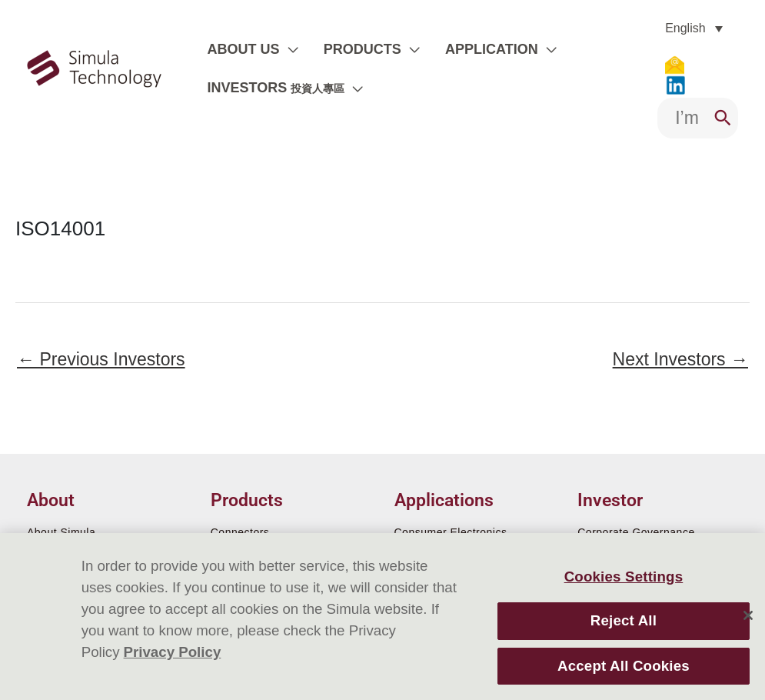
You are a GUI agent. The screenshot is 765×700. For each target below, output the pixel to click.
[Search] (723, 118)
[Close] (748, 615)
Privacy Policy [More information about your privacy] (173, 652)
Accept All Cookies (624, 666)
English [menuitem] (685, 28)
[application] (286, 49)
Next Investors (680, 359)
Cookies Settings (624, 577)
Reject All (624, 620)
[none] (694, 28)
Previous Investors (101, 359)
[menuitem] (694, 28)
